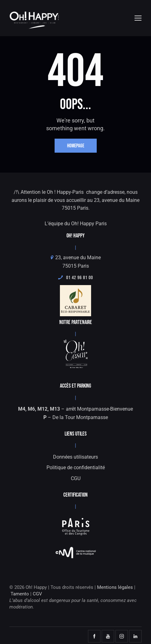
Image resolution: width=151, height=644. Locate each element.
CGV (37, 594)
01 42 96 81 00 (75, 278)
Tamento (20, 594)
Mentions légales (115, 587)
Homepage (76, 146)
